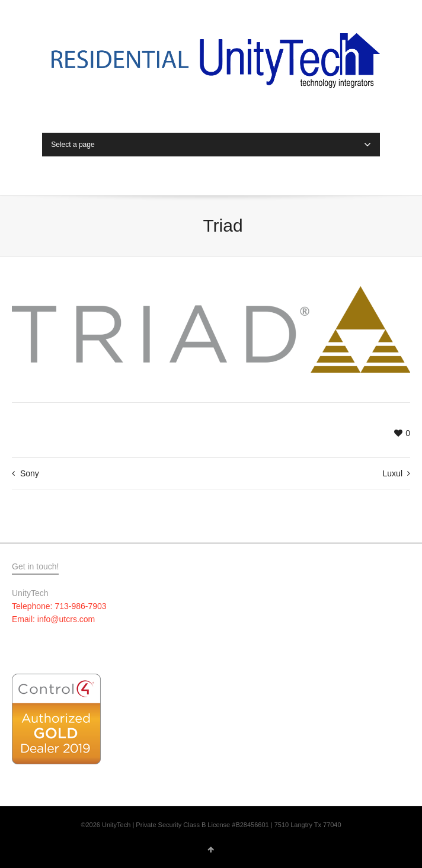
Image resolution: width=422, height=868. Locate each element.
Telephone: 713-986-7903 (59, 606)
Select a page (211, 145)
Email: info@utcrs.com (53, 619)
